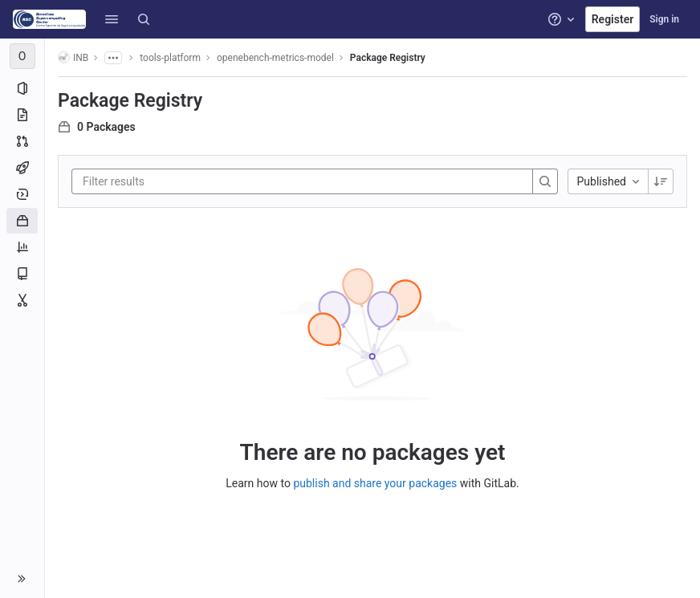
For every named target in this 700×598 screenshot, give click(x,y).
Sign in (664, 19)
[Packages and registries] (22, 221)
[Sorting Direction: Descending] (661, 181)
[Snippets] (22, 300)
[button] (112, 19)
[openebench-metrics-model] (22, 56)
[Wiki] (22, 274)
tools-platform (170, 58)
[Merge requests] (22, 141)
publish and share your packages (375, 483)
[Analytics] (22, 247)
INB (73, 57)
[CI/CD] (22, 168)
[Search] (144, 19)
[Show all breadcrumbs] (113, 58)
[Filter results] (179, 181)
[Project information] (22, 88)
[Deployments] (22, 194)
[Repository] (22, 115)
